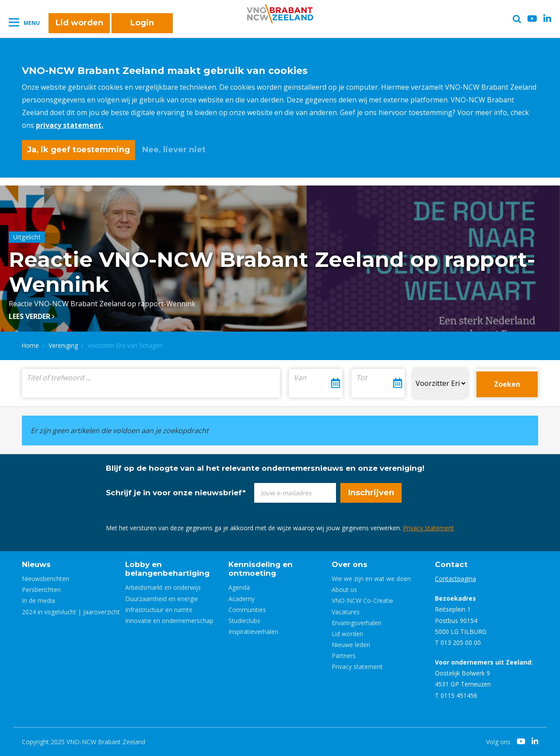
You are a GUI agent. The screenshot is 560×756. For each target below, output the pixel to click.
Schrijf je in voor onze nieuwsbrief (176, 493)
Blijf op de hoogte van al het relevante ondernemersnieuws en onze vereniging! (265, 468)
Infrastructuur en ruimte (159, 610)
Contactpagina (455, 579)
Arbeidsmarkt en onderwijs (163, 587)
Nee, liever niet (174, 150)
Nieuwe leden (351, 645)
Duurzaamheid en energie (162, 599)
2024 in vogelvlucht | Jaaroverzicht (71, 612)
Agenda (239, 587)
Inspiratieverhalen (253, 632)
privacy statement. (70, 125)
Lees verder (32, 316)
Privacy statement (429, 528)
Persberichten (41, 590)
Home (30, 345)
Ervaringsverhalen (357, 623)
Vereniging (63, 345)
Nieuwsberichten (45, 579)
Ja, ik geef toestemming (79, 150)
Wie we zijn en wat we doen (371, 579)
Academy (241, 599)
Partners (344, 656)
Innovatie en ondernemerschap (169, 621)
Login (142, 23)
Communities (247, 610)
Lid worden (79, 23)
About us (344, 590)
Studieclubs (244, 621)
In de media (38, 600)
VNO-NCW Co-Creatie (362, 600)
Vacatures (346, 612)
